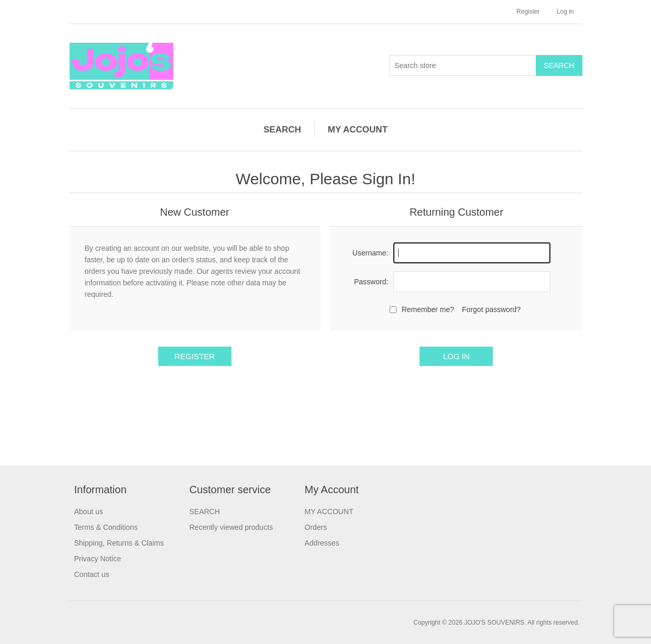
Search (559, 65)
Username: (370, 253)
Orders (316, 527)
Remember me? (428, 309)
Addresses (322, 543)
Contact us (92, 574)
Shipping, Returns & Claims (119, 543)
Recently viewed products (231, 527)
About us (89, 512)
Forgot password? (491, 309)
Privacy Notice (98, 559)
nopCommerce (128, 623)
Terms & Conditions (106, 527)
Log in (565, 12)
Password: (371, 282)
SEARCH (282, 130)
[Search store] (463, 65)
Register (528, 12)
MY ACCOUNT (358, 130)
